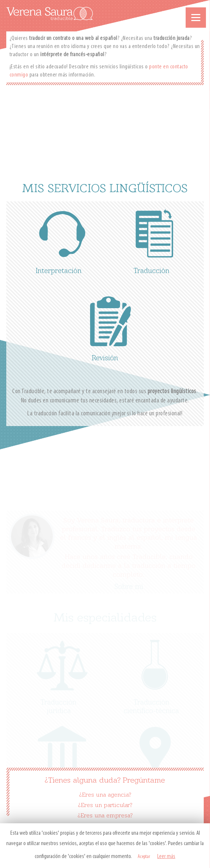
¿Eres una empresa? (105, 816)
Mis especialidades (105, 616)
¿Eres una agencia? (105, 795)
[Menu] (196, 18)
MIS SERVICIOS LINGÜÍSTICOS (105, 189)
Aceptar (144, 857)
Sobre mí (129, 584)
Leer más (166, 857)
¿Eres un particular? (105, 806)
